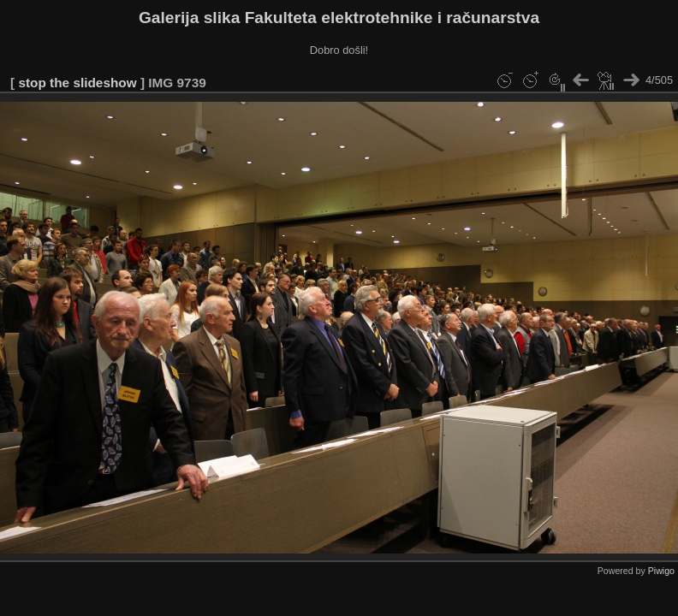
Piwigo (661, 571)
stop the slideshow (77, 83)
